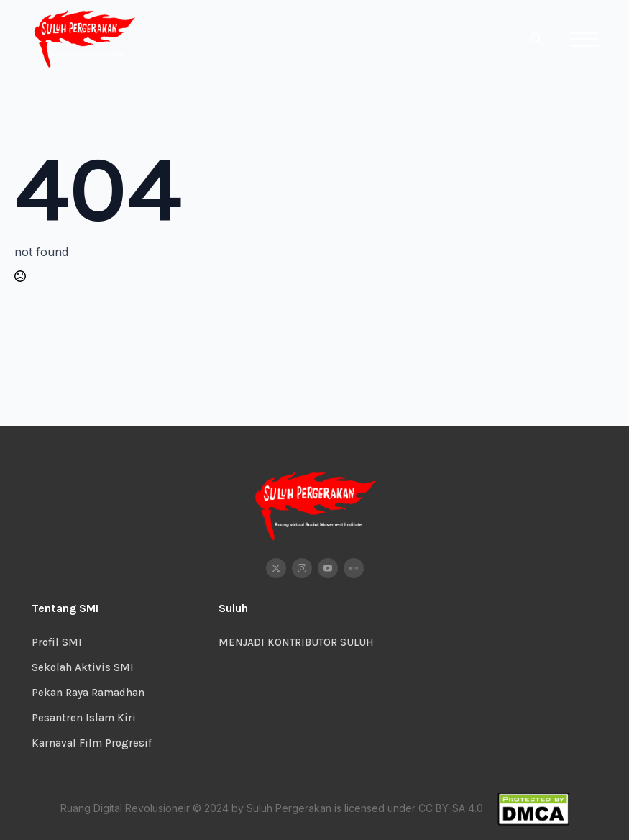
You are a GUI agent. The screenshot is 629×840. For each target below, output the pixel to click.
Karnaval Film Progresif (92, 743)
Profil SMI (57, 642)
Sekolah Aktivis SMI (83, 667)
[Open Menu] (584, 39)
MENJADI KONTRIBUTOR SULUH (296, 642)
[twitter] (276, 568)
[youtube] (328, 568)
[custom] (354, 568)
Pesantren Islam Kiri (84, 718)
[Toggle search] (536, 39)
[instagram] (302, 568)
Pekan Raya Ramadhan (88, 693)
